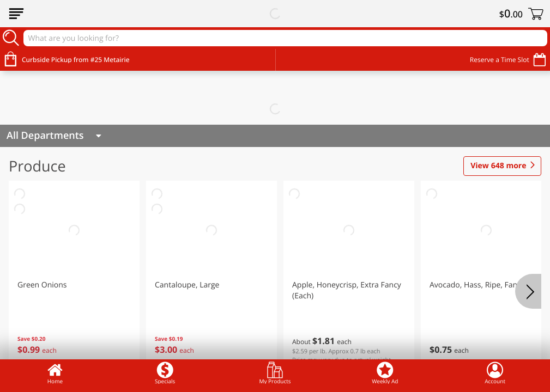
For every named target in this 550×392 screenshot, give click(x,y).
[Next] (528, 291)
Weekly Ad (385, 373)
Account (495, 373)
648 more (498, 166)
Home (55, 373)
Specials (165, 373)
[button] (74, 277)
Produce (37, 166)
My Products (275, 373)
